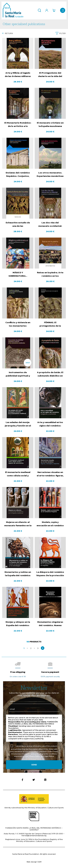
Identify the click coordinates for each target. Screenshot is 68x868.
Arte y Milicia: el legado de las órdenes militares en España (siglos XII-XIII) (18, 75)
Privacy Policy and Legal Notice (41, 756)
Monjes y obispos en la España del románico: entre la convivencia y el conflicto (18, 624)
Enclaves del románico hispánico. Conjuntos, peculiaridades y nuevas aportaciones (18, 174)
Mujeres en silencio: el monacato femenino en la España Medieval (18, 524)
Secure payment (50, 672)
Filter (62, 33)
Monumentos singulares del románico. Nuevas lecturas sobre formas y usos (50, 624)
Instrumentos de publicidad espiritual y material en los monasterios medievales (18, 374)
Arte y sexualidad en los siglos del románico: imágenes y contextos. (50, 424)
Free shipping (18, 672)
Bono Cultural (34, 816)
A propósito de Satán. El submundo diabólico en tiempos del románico (50, 374)
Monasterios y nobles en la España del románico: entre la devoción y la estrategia (18, 574)
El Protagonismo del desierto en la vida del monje (50, 75)
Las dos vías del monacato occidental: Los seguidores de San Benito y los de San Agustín (50, 224)
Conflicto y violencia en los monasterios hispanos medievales (18, 324)
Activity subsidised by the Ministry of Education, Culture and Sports (34, 808)
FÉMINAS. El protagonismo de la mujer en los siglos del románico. (50, 324)
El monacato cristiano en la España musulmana (50, 124)
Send (34, 765)
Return (8, 33)
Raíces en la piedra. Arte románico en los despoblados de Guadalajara (50, 274)
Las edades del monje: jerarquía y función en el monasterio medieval (18, 424)
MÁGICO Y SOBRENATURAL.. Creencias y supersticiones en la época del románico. (18, 274)
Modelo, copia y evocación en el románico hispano (50, 524)
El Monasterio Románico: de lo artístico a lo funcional (18, 125)
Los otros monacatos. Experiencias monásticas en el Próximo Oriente (50, 174)
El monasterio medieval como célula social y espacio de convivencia (18, 474)
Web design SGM (34, 862)
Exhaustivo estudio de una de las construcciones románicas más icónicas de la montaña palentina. (18, 224)
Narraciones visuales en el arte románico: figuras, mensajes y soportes (50, 474)
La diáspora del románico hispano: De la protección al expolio (50, 574)
